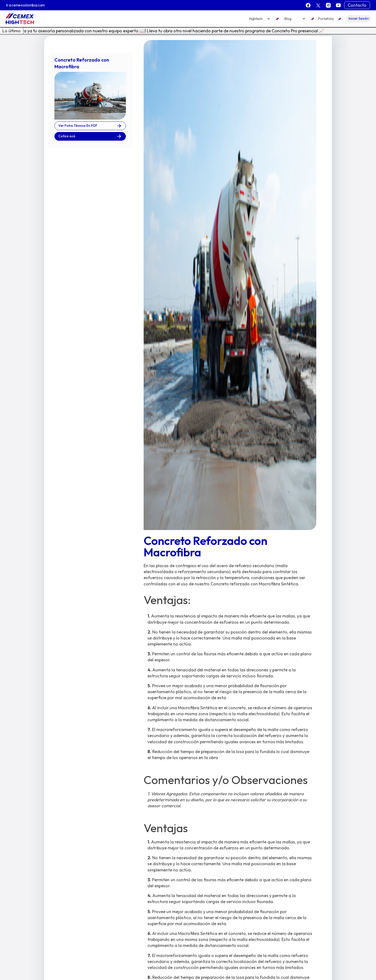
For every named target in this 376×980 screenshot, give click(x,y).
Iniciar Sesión (359, 18)
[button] (260, 19)
